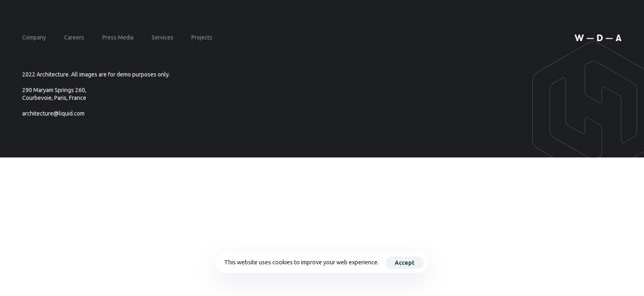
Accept (405, 263)
